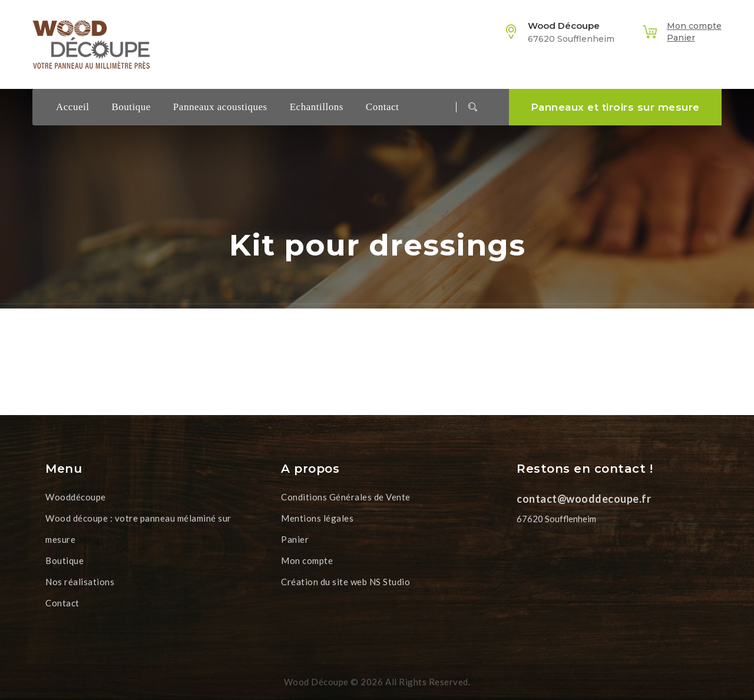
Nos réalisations (80, 582)
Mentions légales (317, 518)
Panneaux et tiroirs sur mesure (615, 107)
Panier (681, 38)
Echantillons (317, 107)
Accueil (72, 107)
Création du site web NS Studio (345, 582)
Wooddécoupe (76, 497)
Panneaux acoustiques (220, 107)
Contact (382, 107)
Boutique (131, 107)
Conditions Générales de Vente (346, 497)
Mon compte (694, 26)
